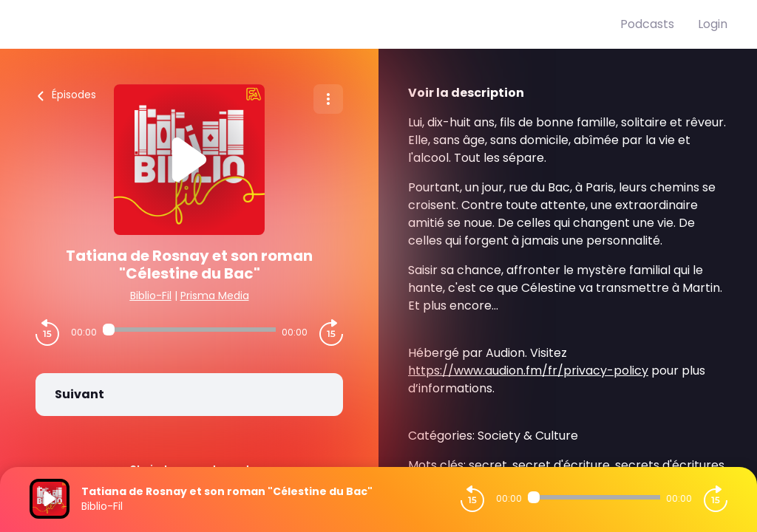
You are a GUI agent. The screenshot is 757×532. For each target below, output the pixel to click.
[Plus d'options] (328, 99)
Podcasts (647, 24)
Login (713, 24)
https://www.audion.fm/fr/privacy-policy (528, 371)
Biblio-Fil (151, 296)
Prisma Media (215, 296)
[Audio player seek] (189, 330)
